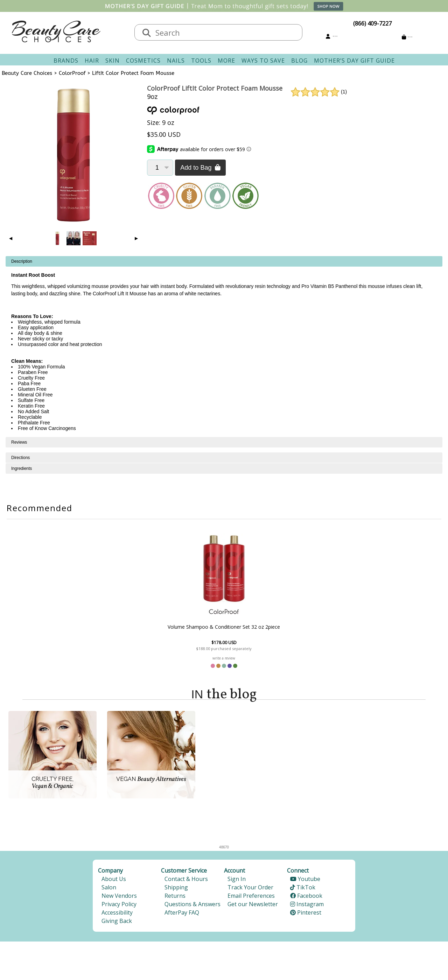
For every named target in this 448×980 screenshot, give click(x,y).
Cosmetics (143, 61)
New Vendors (119, 897)
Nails (176, 61)
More (226, 61)
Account (234, 872)
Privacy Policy (119, 905)
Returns (175, 897)
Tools (201, 61)
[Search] (147, 33)
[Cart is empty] (407, 37)
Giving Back (117, 922)
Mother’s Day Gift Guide (354, 61)
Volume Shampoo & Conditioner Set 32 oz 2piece (224, 627)
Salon (109, 888)
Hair (92, 61)
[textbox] (225, 32)
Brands (66, 61)
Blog (299, 61)
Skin (113, 61)
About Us (114, 880)
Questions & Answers (192, 905)
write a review (224, 658)
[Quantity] (160, 168)
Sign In (237, 880)
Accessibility (117, 914)
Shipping (176, 888)
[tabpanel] (224, 347)
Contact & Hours (186, 880)
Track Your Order (250, 888)
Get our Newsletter (253, 905)
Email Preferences (251, 897)
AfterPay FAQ (182, 914)
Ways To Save (263, 61)
